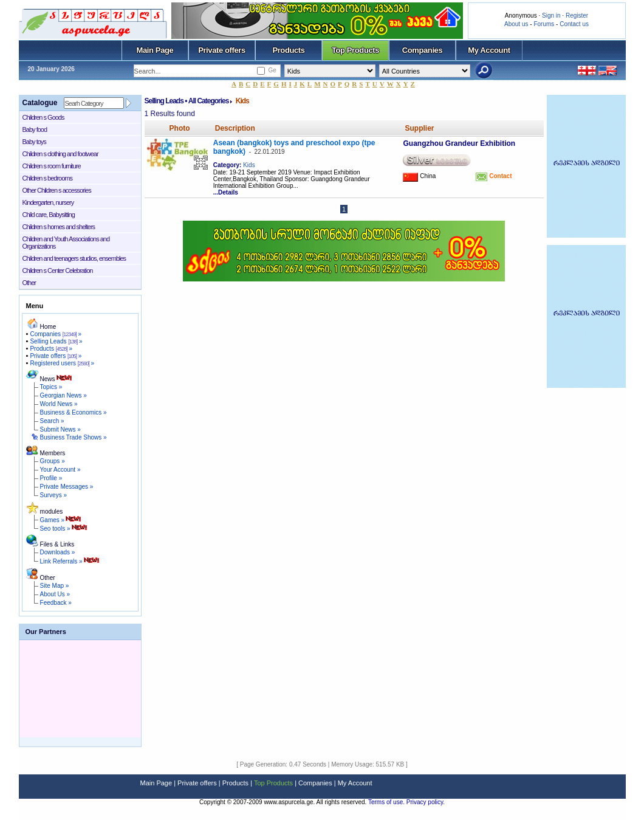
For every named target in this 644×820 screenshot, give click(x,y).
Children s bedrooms (48, 178)
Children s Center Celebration (58, 270)
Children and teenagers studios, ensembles (74, 258)
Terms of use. (387, 802)
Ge (272, 70)
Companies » (56, 334)
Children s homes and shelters (59, 227)
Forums (544, 24)
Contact (499, 176)
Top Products (355, 50)
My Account (489, 50)
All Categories (209, 101)
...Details (226, 192)
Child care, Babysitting (49, 215)
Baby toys (34, 142)
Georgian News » (63, 395)
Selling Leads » (56, 341)
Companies (423, 50)
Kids (249, 165)
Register (577, 16)
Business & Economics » (74, 412)
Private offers (222, 50)
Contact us (574, 24)
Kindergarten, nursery (48, 202)
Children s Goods (43, 117)
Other (29, 283)
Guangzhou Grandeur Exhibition (459, 143)
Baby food (35, 129)
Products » (51, 349)
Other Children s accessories (57, 190)
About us (516, 24)
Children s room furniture (52, 166)
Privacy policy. (426, 802)
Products (288, 50)
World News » (59, 404)
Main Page (155, 50)
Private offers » (56, 356)
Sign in (551, 16)
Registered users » (62, 363)
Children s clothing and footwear (60, 154)
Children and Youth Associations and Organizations (66, 243)
